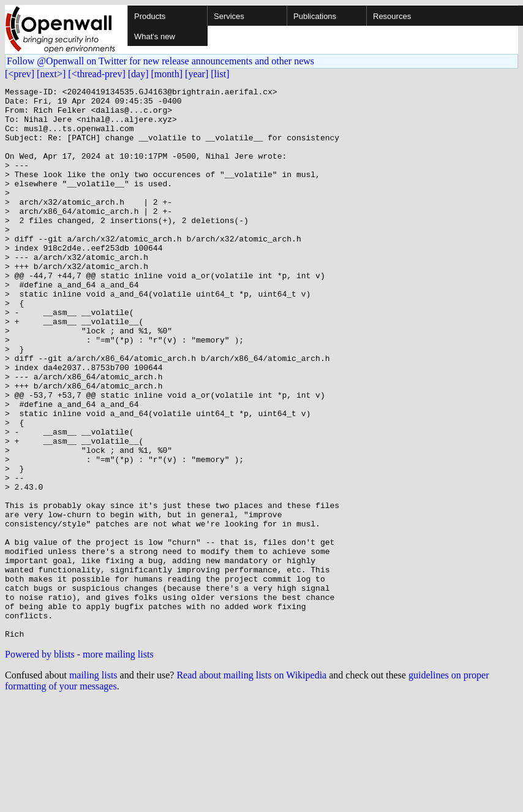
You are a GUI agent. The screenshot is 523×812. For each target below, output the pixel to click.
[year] (197, 74)
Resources (392, 16)
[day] (138, 74)
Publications (315, 16)
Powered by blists (40, 765)
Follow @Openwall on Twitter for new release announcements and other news (160, 61)
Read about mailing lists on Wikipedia (251, 785)
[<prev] (20, 74)
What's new (155, 36)
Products (150, 16)
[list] (220, 74)
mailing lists (93, 785)
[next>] (51, 74)
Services (229, 16)
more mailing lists (118, 765)
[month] (167, 74)
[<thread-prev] (96, 74)
